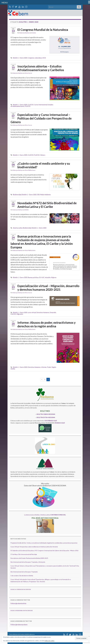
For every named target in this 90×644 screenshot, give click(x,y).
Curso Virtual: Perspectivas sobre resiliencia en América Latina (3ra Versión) (34, 547)
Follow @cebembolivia (18, 603)
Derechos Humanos (43, 312)
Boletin (27, 210)
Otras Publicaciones (30, 170)
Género (43, 155)
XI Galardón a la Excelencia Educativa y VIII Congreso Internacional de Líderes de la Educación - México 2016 (44, 551)
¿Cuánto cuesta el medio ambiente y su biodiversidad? (44, 165)
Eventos (34, 33)
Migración (20, 314)
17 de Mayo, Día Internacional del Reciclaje (24, 554)
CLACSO (31, 105)
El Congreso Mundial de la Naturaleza (43, 30)
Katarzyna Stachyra (25, 33)
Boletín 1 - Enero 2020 (20, 58)
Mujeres (54, 277)
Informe (44, 367)
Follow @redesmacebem (19, 625)
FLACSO (28, 106)
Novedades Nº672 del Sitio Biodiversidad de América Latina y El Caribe (47, 205)
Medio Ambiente (45, 195)
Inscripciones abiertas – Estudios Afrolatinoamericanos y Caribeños (41, 68)
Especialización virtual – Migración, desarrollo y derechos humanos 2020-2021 (48, 288)
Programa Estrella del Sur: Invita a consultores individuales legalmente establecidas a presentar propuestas (44, 543)
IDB (38, 195)
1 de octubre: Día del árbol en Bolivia (22, 576)
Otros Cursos (28, 73)
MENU (5, 3)
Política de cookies (50, 641)
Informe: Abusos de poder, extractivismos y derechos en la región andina (47, 324)
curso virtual (32, 312)
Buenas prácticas (33, 277)
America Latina (18, 228)
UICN (44, 58)
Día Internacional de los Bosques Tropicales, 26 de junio (28, 562)
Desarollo (53, 312)
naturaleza (38, 58)
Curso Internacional (41, 105)
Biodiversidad (17, 195)
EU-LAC (42, 277)
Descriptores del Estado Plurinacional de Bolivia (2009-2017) (29, 558)
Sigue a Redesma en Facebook (22, 611)
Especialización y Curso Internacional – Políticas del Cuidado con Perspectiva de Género (41, 118)
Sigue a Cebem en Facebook (21, 589)
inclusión (48, 277)
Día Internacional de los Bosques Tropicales (24, 572)
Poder (49, 367)
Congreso (31, 58)
